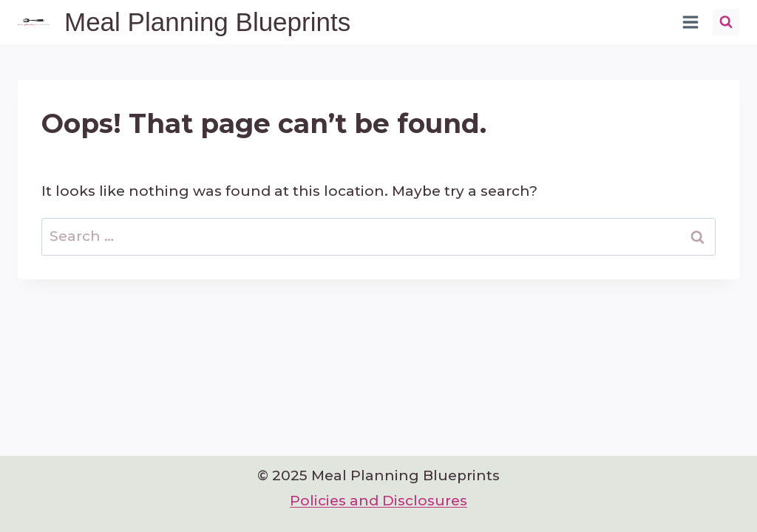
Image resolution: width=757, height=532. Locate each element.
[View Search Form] (726, 22)
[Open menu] (690, 22)
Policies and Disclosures (378, 501)
